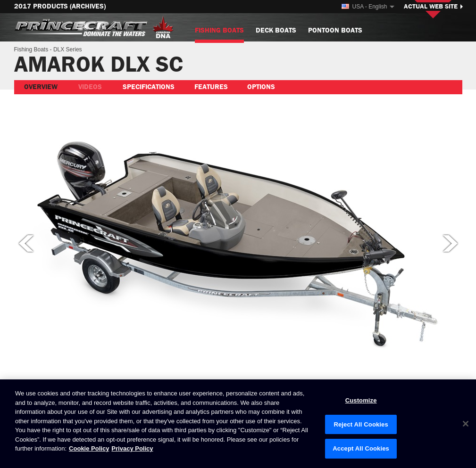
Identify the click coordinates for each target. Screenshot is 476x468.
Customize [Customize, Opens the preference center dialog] (361, 400)
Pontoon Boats (335, 30)
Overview (41, 87)
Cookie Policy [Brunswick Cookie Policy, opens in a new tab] (89, 448)
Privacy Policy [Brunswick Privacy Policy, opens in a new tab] (132, 448)
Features (211, 87)
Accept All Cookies (361, 448)
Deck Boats (276, 30)
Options (261, 87)
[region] (238, 424)
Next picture (451, 243)
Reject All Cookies (361, 424)
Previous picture (25, 243)
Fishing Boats (219, 34)
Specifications (149, 87)
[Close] (466, 424)
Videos (90, 87)
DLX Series (68, 49)
